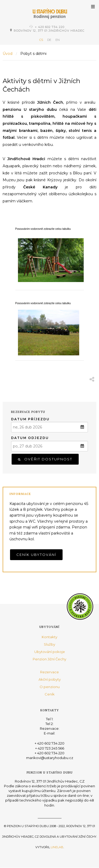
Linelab (57, 847)
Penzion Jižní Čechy (49, 659)
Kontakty (49, 637)
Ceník (50, 694)
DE (49, 40)
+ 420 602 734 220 (50, 27)
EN (58, 40)
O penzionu (50, 687)
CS (41, 40)
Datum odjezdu (30, 438)
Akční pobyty (50, 679)
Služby (49, 644)
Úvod (8, 54)
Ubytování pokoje (50, 652)
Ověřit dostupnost (45, 459)
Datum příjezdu (30, 419)
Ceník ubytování (36, 555)
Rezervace (49, 672)
